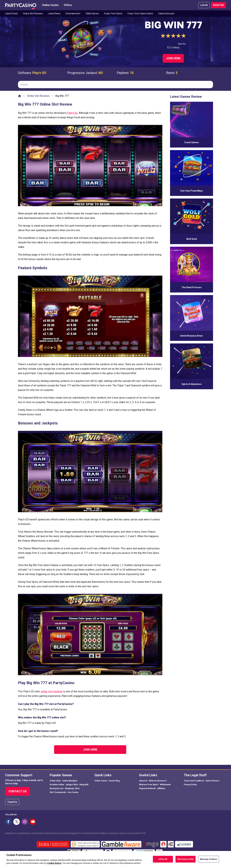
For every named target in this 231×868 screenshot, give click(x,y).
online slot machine (52, 691)
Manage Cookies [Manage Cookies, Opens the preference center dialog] (209, 861)
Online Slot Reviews (33, 13)
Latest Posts (11, 13)
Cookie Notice (54, 865)
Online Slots (55, 781)
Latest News (54, 13)
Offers (68, 5)
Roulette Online (57, 785)
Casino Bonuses (166, 13)
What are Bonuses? (158, 781)
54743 (143, 833)
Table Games (92, 13)
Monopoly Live (57, 788)
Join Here (173, 58)
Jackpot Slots (72, 785)
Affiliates (161, 788)
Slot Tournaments (58, 792)
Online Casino (50, 5)
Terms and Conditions (194, 781)
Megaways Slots (72, 788)
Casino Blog (114, 781)
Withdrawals (165, 785)
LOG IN (204, 5)
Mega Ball (84, 785)
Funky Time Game (113, 13)
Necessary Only (186, 861)
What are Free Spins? (149, 785)
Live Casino (73, 792)
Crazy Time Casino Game (140, 13)
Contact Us (18, 791)
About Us (143, 781)
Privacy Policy (190, 785)
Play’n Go (72, 113)
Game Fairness (212, 781)
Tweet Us (12, 802)
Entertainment (73, 13)
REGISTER (218, 5)
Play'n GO (39, 73)
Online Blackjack (70, 781)
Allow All (163, 861)
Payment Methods (148, 788)
